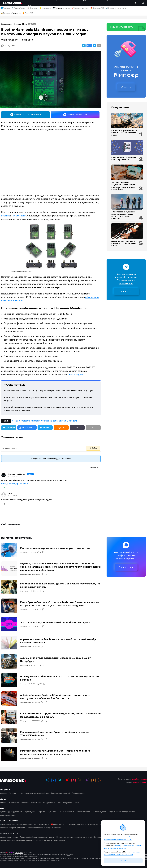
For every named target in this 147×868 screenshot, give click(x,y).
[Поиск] (142, 3)
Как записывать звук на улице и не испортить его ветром (55, 548)
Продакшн (24, 552)
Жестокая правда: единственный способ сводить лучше (55, 622)
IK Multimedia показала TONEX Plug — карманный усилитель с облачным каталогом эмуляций (49, 391)
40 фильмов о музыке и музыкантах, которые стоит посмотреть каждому (123, 215)
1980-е (17, 421)
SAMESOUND (19, 853)
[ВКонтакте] (53, 780)
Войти (93, 448)
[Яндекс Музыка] (80, 780)
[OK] (94, 780)
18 (41, 684)
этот (69, 855)
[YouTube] (67, 780)
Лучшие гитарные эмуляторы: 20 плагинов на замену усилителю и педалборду (123, 186)
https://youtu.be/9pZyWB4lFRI (15, 484)
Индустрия (24, 591)
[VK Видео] (73, 780)
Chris (10, 494)
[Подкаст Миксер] (87, 780)
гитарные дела (50, 421)
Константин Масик (20, 24)
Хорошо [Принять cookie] (123, 860)
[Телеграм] (47, 780)
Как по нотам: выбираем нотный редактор (124, 159)
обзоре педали (76, 374)
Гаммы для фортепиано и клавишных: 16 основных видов (124, 133)
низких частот (19, 216)
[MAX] (60, 780)
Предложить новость (121, 27)
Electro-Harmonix (32, 421)
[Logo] (13, 3)
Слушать (126, 87)
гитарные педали (69, 421)
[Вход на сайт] (137, 3)
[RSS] (100, 780)
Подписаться (126, 292)
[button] (84, 46)
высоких (5, 216)
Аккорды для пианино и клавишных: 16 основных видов (124, 243)
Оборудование (7, 24)
